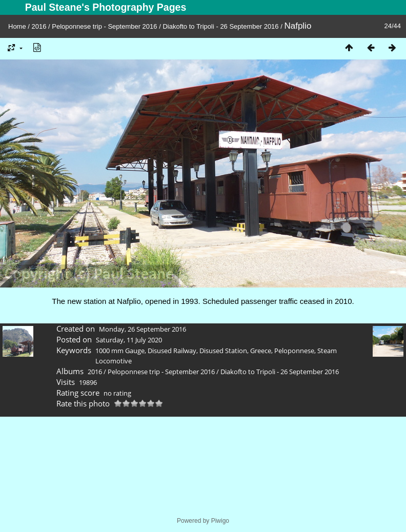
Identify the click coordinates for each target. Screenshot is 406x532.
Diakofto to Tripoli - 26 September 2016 (220, 26)
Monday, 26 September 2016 (143, 329)
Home (17, 26)
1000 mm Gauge (120, 351)
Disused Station (223, 351)
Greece (261, 351)
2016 (39, 26)
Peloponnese (294, 351)
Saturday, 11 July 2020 (129, 340)
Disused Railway (172, 351)
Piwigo (220, 521)
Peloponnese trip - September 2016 (104, 26)
